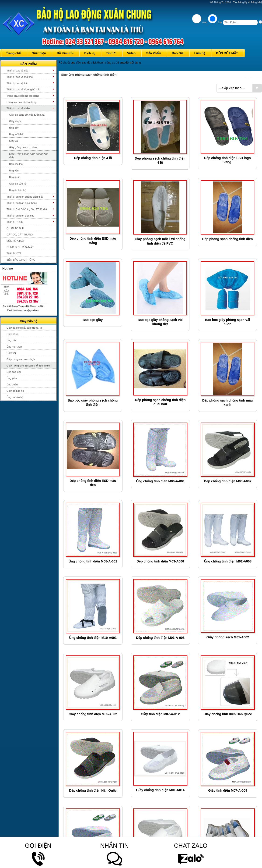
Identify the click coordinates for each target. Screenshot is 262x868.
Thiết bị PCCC (15, 222)
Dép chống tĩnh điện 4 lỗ (93, 158)
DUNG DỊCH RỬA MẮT (20, 247)
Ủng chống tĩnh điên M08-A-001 (93, 561)
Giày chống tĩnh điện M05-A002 (93, 714)
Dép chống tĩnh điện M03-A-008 (160, 638)
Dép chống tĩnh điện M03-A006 (160, 561)
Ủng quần (15, 177)
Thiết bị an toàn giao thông (22, 203)
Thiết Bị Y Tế (14, 253)
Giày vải (14, 141)
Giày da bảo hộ (18, 184)
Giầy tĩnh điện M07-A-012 (160, 714)
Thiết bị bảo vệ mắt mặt (20, 77)
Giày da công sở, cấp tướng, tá (27, 115)
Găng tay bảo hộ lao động (21, 102)
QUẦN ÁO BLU (15, 228)
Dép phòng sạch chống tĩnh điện (228, 239)
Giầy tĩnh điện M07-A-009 (228, 790)
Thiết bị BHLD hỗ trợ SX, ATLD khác (27, 209)
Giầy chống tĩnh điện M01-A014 (160, 790)
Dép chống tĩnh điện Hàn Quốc (93, 790)
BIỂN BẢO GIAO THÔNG (21, 260)
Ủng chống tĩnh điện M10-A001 (93, 638)
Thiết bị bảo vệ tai (17, 83)
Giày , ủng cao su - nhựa (23, 147)
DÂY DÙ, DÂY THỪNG (20, 235)
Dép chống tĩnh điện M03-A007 (228, 481)
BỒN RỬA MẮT (16, 241)
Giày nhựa (15, 121)
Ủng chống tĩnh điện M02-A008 (228, 561)
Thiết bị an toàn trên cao (20, 216)
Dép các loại (16, 164)
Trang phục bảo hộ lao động (23, 96)
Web (205, 22)
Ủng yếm (14, 171)
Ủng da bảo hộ (18, 190)
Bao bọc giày (93, 320)
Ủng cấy (14, 128)
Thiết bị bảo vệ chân (18, 108)
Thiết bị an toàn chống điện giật (25, 197)
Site (220, 22)
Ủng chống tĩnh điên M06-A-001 (160, 481)
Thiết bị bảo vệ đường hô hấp (23, 89)
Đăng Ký (243, 2)
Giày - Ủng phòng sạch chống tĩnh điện (29, 156)
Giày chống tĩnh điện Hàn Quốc (228, 714)
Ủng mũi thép (17, 134)
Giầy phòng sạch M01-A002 (228, 637)
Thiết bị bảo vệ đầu (17, 71)
